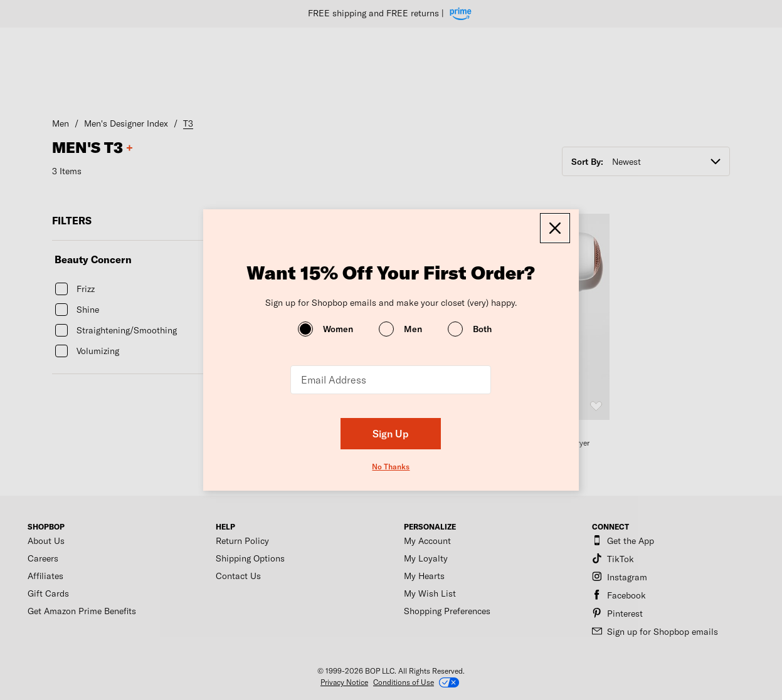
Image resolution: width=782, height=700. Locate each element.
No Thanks (391, 466)
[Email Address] (391, 380)
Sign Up (391, 433)
